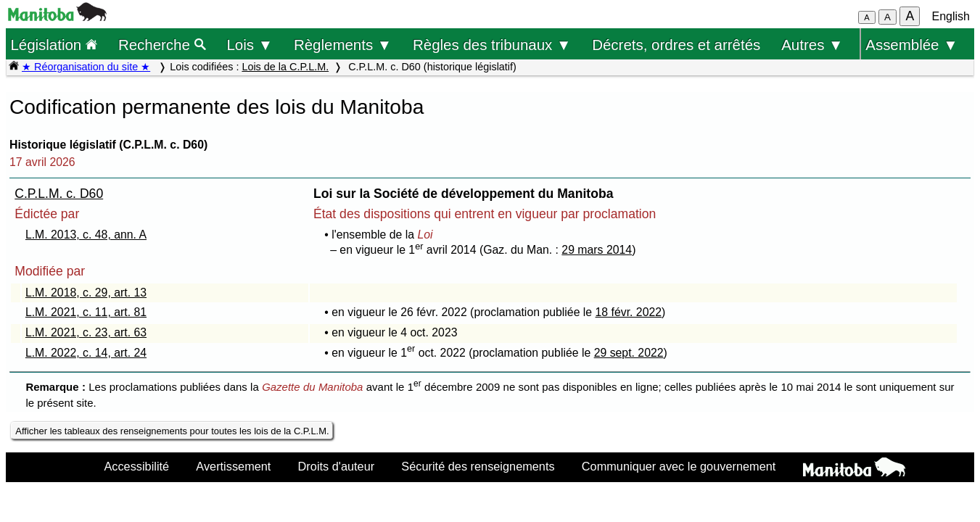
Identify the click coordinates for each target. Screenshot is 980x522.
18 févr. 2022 (629, 312)
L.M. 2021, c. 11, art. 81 (86, 312)
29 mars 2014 (597, 250)
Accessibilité (136, 466)
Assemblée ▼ (911, 45)
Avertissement (233, 466)
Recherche (162, 45)
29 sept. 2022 (629, 353)
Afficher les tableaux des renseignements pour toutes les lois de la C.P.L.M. (172, 431)
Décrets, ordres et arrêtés (676, 45)
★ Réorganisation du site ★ (86, 67)
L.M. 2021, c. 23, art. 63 (86, 332)
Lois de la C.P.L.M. (285, 67)
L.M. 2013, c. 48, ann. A (86, 235)
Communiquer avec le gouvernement (679, 466)
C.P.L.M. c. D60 (59, 194)
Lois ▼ (250, 45)
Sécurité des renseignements (478, 466)
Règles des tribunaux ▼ (492, 45)
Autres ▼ (812, 45)
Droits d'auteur (337, 466)
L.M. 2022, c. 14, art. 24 (86, 353)
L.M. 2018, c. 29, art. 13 (86, 293)
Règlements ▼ (343, 45)
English (951, 16)
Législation (54, 45)
